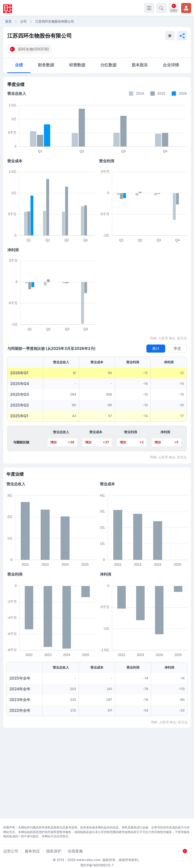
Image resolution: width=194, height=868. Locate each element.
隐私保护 (54, 851)
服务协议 (32, 851)
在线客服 (75, 851)
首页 (8, 21)
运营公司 (11, 851)
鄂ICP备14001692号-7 (97, 865)
